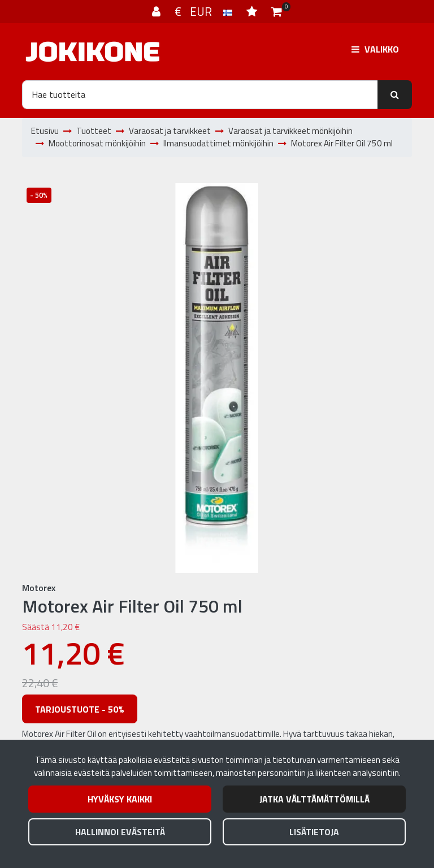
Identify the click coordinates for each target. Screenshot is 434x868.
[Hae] (200, 94)
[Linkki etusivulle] (93, 52)
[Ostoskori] (277, 11)
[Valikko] (375, 49)
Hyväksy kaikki (120, 799)
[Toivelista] (253, 11)
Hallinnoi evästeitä (120, 832)
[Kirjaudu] (158, 11)
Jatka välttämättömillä (314, 799)
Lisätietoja (314, 832)
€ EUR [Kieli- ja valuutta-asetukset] (205, 11)
